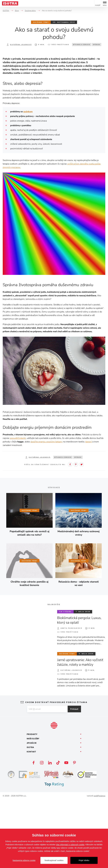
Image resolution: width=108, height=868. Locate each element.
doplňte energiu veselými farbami (46, 510)
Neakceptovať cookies (54, 860)
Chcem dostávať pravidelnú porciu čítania (56, 770)
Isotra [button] (30, 815)
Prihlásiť (76, 777)
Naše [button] (33, 807)
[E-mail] (47, 777)
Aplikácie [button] (32, 811)
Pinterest (76, 532)
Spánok (97, 45)
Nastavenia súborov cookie (24, 860)
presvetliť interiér (18, 506)
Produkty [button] (32, 802)
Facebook (70, 532)
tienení (89, 510)
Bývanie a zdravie (82, 45)
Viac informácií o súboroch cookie (70, 845)
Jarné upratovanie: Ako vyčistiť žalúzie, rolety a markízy (81, 730)
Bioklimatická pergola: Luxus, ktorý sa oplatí (80, 688)
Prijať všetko (84, 860)
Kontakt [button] (31, 820)
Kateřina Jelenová (21, 44)
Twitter (82, 532)
